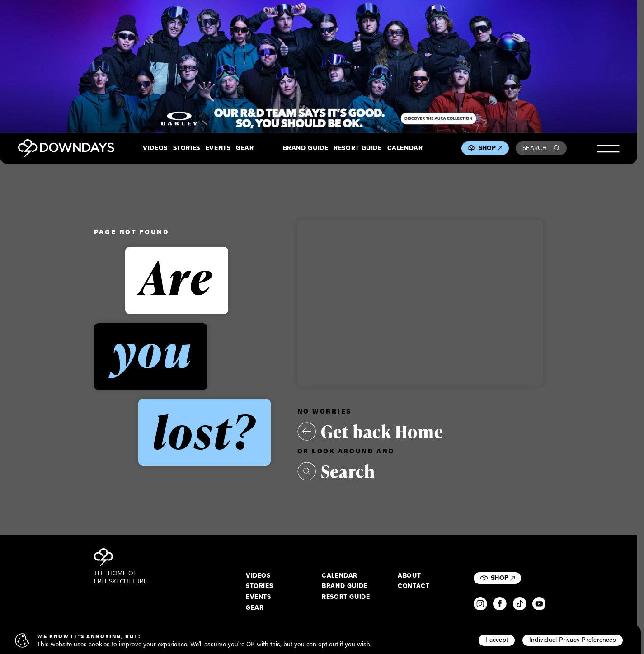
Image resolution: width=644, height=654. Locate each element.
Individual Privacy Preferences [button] (573, 640)
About (409, 576)
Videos (155, 148)
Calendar (405, 148)
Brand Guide (306, 148)
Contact (414, 586)
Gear (245, 148)
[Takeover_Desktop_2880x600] (319, 66)
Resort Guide (357, 148)
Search (541, 148)
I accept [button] (497, 640)
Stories (187, 148)
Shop (491, 148)
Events (218, 148)
